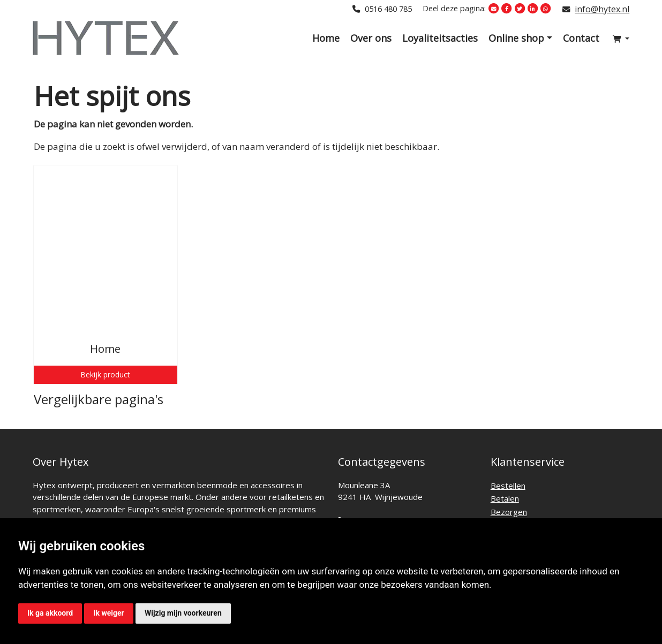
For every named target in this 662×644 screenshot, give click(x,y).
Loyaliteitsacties (440, 38)
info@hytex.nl (602, 9)
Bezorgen (509, 512)
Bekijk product (105, 374)
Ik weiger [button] (108, 613)
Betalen (505, 498)
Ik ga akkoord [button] (50, 613)
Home (326, 38)
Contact (581, 38)
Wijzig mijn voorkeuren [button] (183, 613)
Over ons (371, 38)
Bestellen (508, 486)
